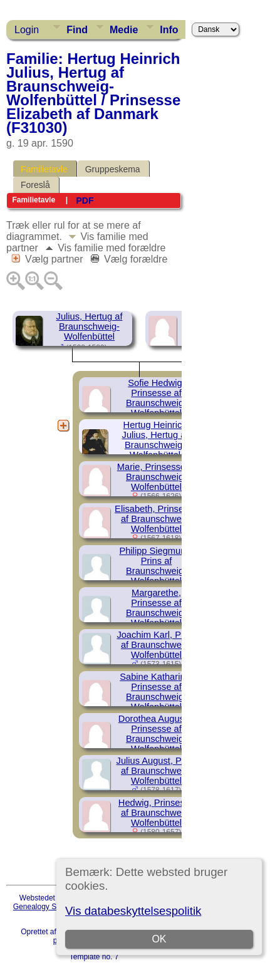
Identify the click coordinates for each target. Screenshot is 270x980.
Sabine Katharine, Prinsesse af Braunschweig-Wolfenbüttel (156, 692)
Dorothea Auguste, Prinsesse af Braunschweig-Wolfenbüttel (156, 734)
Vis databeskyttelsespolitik (133, 911)
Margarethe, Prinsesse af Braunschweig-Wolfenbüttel (156, 608)
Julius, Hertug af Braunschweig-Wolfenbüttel (90, 326)
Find (77, 30)
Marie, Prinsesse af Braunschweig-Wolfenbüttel (156, 477)
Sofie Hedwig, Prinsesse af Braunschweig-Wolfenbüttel (156, 398)
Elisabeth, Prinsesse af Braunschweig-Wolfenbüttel (156, 519)
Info (169, 30)
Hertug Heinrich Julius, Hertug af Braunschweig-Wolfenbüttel (155, 440)
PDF (85, 201)
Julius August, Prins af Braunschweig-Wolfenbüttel (157, 771)
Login (27, 30)
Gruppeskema (113, 169)
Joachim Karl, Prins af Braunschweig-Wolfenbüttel (156, 645)
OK (159, 939)
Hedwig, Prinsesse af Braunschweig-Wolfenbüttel (156, 813)
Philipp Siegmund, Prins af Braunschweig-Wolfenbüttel (156, 566)
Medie (124, 30)
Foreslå (35, 185)
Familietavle (44, 169)
